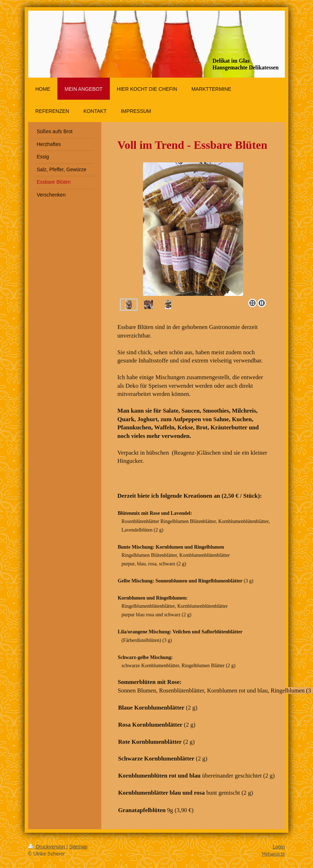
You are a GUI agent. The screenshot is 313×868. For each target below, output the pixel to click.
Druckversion (47, 847)
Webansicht (273, 854)
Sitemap (78, 847)
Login (279, 847)
